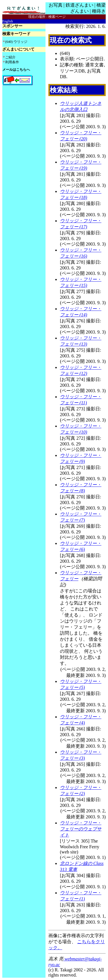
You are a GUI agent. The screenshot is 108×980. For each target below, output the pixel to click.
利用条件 (12, 62)
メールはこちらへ (16, 70)
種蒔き (99, 11)
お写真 (56, 5)
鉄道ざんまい (79, 5)
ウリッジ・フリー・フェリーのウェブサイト (81, 829)
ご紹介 (10, 57)
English (8, 21)
